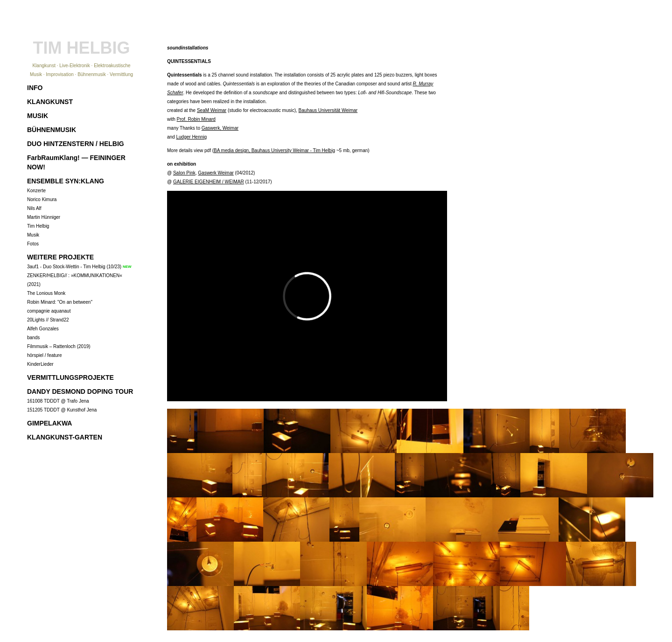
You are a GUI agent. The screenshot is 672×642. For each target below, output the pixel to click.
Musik (33, 235)
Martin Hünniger (44, 217)
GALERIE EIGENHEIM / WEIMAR (209, 182)
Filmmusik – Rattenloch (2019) (59, 346)
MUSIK (38, 116)
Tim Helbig (38, 226)
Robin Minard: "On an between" (60, 302)
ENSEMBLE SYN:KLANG (66, 181)
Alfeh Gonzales (43, 329)
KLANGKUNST (50, 102)
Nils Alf (34, 208)
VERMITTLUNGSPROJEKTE (70, 377)
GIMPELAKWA (49, 423)
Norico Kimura (42, 199)
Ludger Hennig (191, 137)
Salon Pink (184, 173)
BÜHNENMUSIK (52, 130)
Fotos (33, 244)
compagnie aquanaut (49, 311)
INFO (35, 88)
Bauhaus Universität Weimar (328, 110)
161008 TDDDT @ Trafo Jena (58, 401)
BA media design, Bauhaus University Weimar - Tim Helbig (274, 150)
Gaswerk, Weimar (220, 128)
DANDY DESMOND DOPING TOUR (80, 391)
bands (33, 338)
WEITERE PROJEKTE (60, 257)
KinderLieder (40, 364)
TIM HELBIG (82, 48)
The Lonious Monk (46, 293)
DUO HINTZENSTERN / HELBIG (76, 144)
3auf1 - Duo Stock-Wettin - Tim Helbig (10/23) (74, 267)
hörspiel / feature (45, 355)
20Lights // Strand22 (48, 320)
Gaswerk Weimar (216, 173)
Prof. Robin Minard (196, 119)
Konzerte (36, 191)
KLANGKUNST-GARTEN (65, 437)
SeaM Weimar (212, 110)
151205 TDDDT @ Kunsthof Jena (62, 410)
